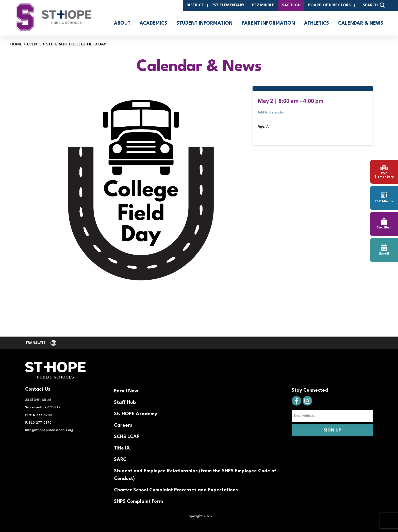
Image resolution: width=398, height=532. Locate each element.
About (122, 23)
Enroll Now (126, 391)
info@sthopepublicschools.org (49, 430)
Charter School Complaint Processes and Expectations (176, 490)
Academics (153, 23)
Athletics (317, 23)
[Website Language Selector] (41, 343)
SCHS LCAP (127, 437)
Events (34, 44)
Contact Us (38, 389)
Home (16, 44)
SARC (120, 460)
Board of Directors (329, 5)
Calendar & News (361, 23)
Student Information (204, 23)
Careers (123, 425)
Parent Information (268, 23)
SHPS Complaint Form (138, 502)
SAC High (291, 5)
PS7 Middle (263, 5)
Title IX (122, 448)
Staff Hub (125, 403)
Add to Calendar (271, 112)
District (195, 5)
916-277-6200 (40, 415)
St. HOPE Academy (136, 414)
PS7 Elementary (228, 5)
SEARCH (374, 5)
